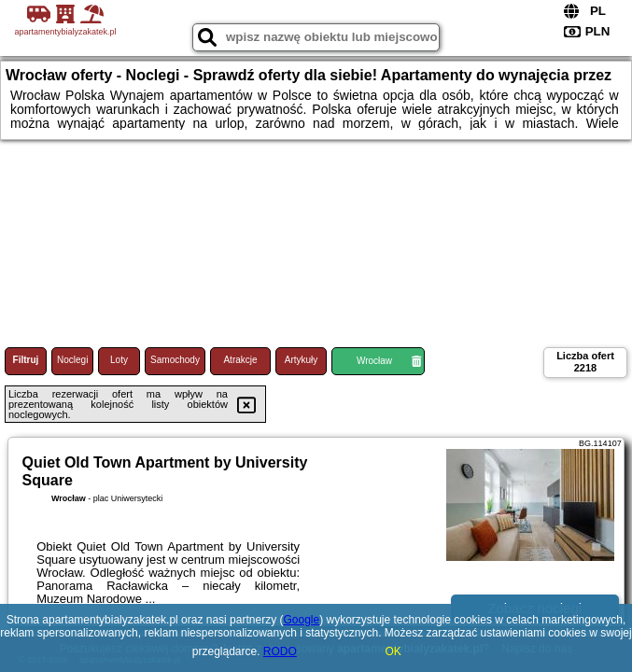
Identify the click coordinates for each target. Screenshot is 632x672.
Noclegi (72, 360)
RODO (280, 651)
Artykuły (302, 360)
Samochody (175, 360)
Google (301, 620)
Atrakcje (240, 360)
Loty (119, 360)
